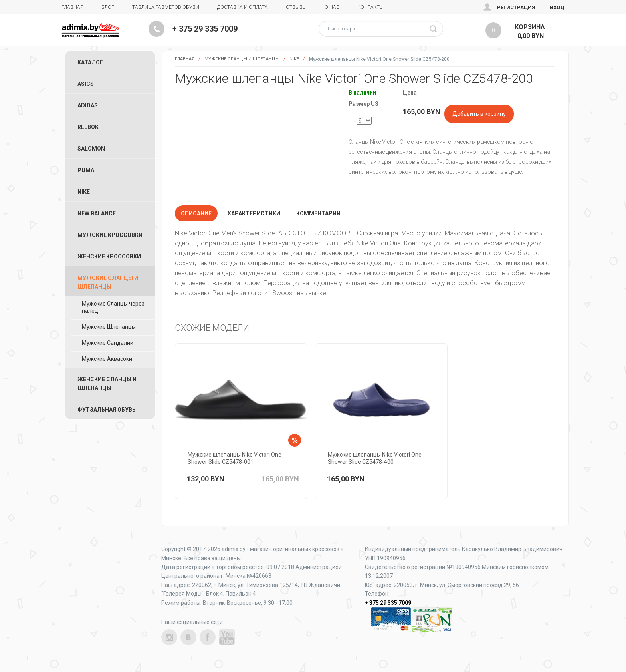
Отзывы (296, 7)
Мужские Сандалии (108, 343)
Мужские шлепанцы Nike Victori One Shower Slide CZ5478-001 (235, 458)
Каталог (90, 62)
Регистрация (516, 7)
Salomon (91, 149)
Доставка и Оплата (243, 7)
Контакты (370, 7)
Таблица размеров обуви (166, 7)
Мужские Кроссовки (110, 235)
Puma (86, 170)
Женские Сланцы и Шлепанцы (107, 384)
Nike (294, 59)
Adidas (88, 105)
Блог (108, 7)
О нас (332, 7)
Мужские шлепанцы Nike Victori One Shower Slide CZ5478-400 (375, 458)
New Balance (97, 213)
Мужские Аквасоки (107, 359)
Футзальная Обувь (107, 410)
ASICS (86, 84)
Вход (557, 7)
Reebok (88, 127)
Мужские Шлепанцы (109, 327)
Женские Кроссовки (109, 256)
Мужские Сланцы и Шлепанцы (242, 59)
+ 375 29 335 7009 (205, 29)
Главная (72, 7)
